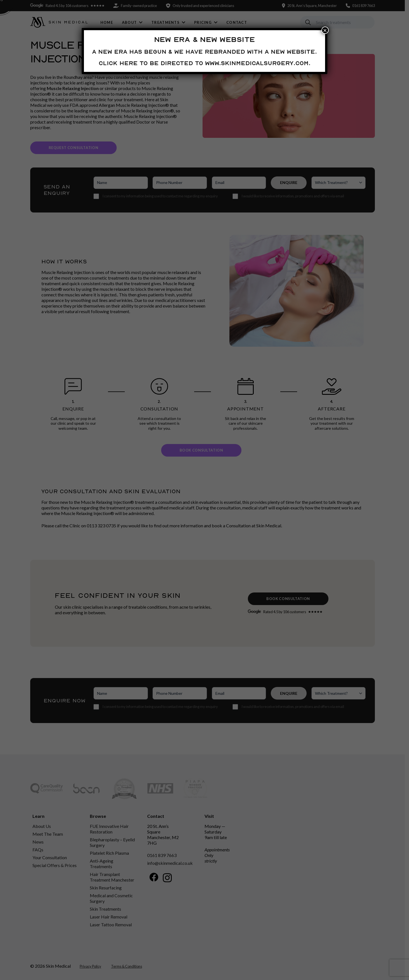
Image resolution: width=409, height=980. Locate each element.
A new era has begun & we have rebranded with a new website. (204, 52)
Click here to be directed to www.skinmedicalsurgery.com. (205, 63)
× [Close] (325, 30)
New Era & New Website (204, 39)
